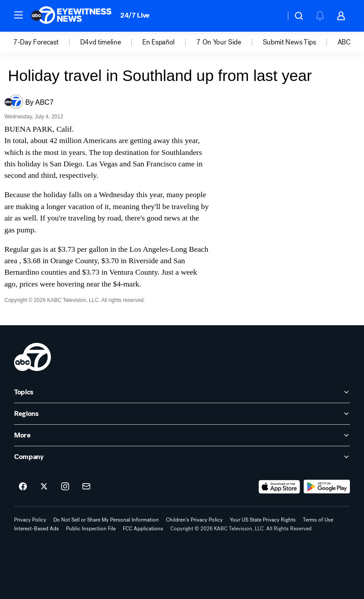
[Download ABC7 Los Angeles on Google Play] (327, 487)
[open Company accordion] (182, 457)
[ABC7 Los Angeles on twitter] (44, 487)
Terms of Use (318, 520)
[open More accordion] (182, 435)
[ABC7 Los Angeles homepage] (71, 16)
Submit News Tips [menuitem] (289, 42)
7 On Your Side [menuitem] (219, 42)
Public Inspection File (91, 529)
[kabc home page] (33, 357)
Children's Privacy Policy (194, 520)
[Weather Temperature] (272, 16)
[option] (47, 42)
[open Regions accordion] (182, 414)
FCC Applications (143, 529)
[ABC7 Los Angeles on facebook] (23, 487)
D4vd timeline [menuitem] (101, 42)
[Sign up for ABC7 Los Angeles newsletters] (86, 487)
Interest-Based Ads (37, 529)
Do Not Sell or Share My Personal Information (106, 520)
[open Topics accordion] (182, 392)
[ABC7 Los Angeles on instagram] (65, 487)
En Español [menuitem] (158, 42)
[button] (18, 15)
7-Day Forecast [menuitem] (36, 42)
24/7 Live (135, 15)
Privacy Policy (30, 520)
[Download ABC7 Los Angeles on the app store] (279, 487)
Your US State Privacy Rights (263, 520)
